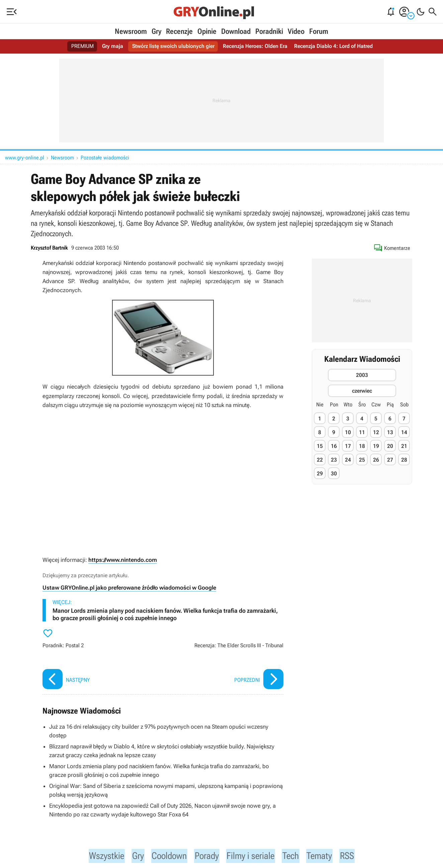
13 (390, 432)
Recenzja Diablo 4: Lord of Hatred (333, 46)
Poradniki (269, 31)
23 (334, 460)
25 (362, 460)
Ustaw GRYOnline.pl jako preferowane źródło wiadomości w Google (129, 588)
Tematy (326, 856)
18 (362, 446)
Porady (206, 856)
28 (404, 460)
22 (320, 460)
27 (390, 460)
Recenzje (179, 31)
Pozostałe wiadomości (105, 158)
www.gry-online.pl (25, 158)
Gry (156, 31)
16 (334, 446)
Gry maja (112, 46)
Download (236, 31)
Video (296, 31)
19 (376, 446)
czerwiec (362, 391)
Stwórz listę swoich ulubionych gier (173, 46)
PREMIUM (82, 46)
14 (404, 432)
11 (362, 432)
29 (320, 474)
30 (334, 474)
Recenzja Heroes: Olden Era (255, 46)
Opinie (207, 31)
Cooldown (166, 856)
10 (348, 432)
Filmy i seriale (253, 856)
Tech (296, 856)
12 (376, 432)
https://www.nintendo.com (123, 560)
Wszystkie (100, 856)
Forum (319, 31)
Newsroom (131, 31)
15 (320, 446)
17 (348, 446)
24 (348, 460)
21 (404, 446)
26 (376, 460)
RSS (355, 856)
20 (390, 446)
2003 (362, 375)
